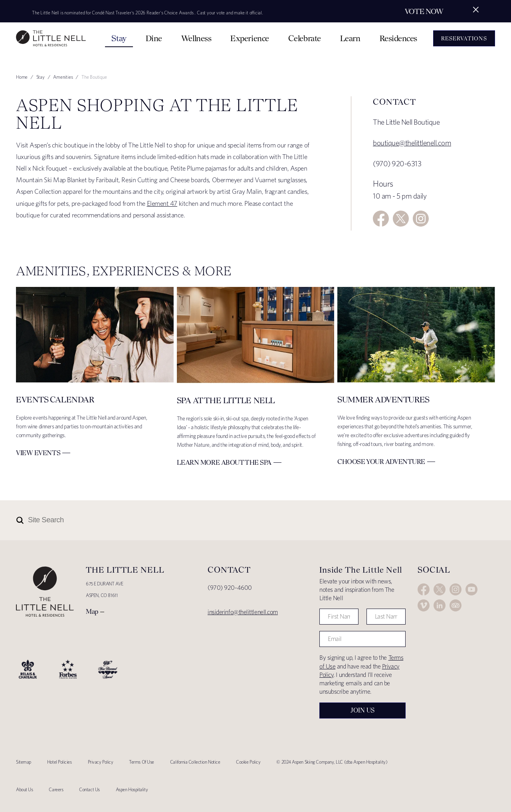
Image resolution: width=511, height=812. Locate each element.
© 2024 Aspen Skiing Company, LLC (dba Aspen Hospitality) (332, 762)
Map (92, 611)
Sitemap (24, 762)
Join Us (362, 710)
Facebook (381, 219)
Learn (350, 38)
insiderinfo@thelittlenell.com (243, 612)
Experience (250, 38)
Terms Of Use (142, 762)
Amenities (63, 77)
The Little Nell (51, 38)
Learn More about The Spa (224, 462)
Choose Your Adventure (381, 462)
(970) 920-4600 (230, 588)
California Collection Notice (195, 762)
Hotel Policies (59, 762)
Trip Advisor (456, 605)
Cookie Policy (248, 762)
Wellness (196, 38)
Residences (399, 38)
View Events (38, 453)
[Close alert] (476, 10)
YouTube (471, 589)
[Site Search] (220, 520)
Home (22, 77)
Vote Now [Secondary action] (424, 11)
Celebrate (305, 38)
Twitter (401, 219)
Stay (119, 38)
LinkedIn (440, 605)
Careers (56, 789)
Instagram (421, 219)
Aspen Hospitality (132, 789)
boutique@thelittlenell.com (412, 143)
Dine (154, 38)
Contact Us (89, 789)
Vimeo (424, 605)
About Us (24, 789)
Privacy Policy (101, 762)
